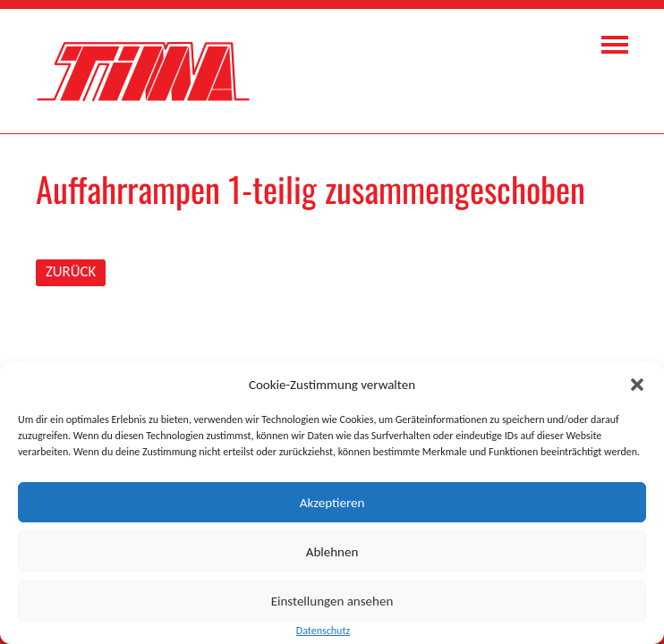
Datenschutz (323, 631)
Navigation (615, 45)
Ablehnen (332, 552)
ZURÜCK (71, 271)
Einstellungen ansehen (332, 601)
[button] (637, 385)
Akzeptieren (332, 503)
